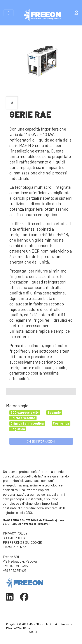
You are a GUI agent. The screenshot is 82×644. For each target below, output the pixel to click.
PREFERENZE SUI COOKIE (22, 542)
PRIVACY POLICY (15, 533)
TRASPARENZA (15, 547)
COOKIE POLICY (14, 538)
